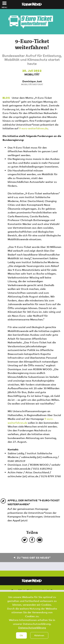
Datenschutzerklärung (32, 631)
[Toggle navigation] (5, 3)
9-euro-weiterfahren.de (33, 128)
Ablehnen (39, 639)
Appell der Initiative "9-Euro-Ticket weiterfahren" (34, 502)
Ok (21, 639)
